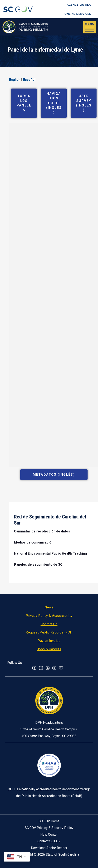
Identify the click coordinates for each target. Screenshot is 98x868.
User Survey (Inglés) (84, 103)
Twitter (54, 668)
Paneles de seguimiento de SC (38, 565)
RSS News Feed (48, 668)
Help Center (49, 834)
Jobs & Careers (49, 649)
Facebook (34, 668)
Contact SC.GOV (49, 841)
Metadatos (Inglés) (54, 475)
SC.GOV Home (49, 821)
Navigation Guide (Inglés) (54, 103)
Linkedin (41, 668)
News (49, 607)
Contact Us (49, 624)
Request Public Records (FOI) (49, 632)
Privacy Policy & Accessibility (49, 616)
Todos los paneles (24, 103)
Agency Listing (79, 5)
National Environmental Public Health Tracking (50, 553)
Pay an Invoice (49, 641)
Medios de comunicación (34, 542)
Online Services (78, 14)
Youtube (61, 668)
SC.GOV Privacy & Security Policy (49, 828)
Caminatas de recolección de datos (42, 531)
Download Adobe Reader (49, 848)
